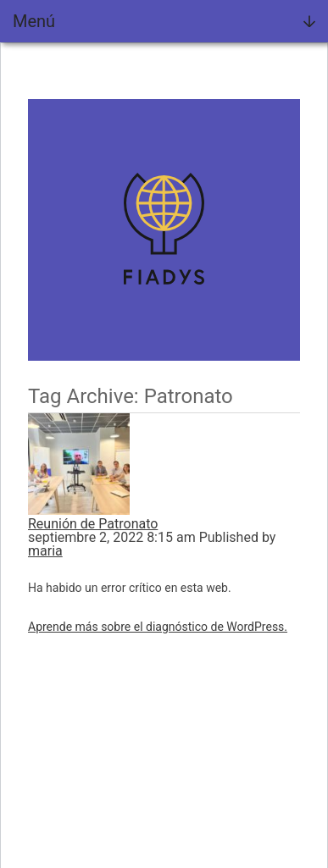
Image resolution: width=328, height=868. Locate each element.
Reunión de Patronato (93, 524)
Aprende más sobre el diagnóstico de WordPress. (158, 627)
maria (45, 551)
